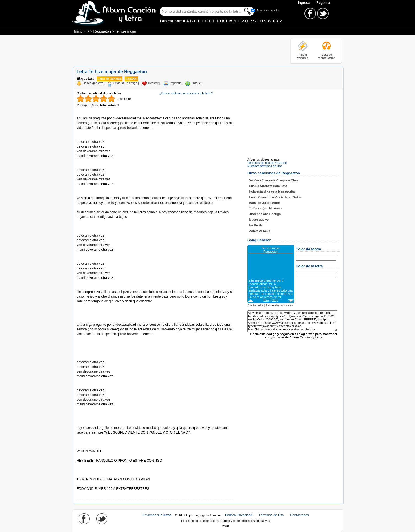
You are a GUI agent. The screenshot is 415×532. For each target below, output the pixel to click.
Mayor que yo (259, 220)
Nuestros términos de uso (265, 166)
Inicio (78, 31)
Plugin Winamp (302, 56)
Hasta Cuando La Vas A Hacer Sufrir (275, 197)
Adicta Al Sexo (260, 231)
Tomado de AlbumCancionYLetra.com (100, 484)
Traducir (197, 83)
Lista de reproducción (327, 56)
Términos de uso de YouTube (267, 163)
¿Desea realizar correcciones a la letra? (186, 93)
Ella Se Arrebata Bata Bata (268, 186)
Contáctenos (299, 515)
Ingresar (305, 3)
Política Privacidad (239, 515)
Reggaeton (102, 31)
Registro (323, 3)
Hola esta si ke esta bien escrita (272, 191)
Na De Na (256, 225)
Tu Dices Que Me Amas (266, 208)
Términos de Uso (271, 515)
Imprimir (175, 83)
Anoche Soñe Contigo (265, 214)
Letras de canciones (280, 305)
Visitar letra (256, 305)
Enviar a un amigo (125, 83)
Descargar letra (93, 83)
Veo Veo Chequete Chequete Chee (274, 180)
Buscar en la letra (268, 10)
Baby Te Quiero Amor (264, 203)
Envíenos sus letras (157, 515)
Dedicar (153, 83)
